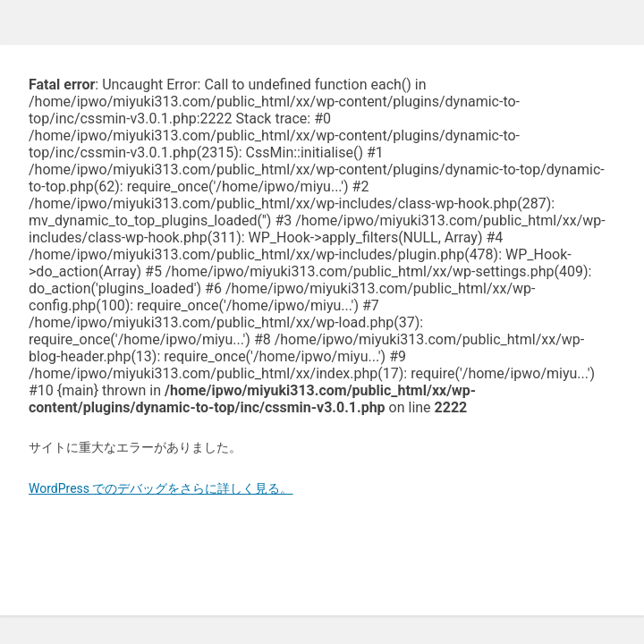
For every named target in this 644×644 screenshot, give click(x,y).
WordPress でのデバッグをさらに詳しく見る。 (161, 488)
